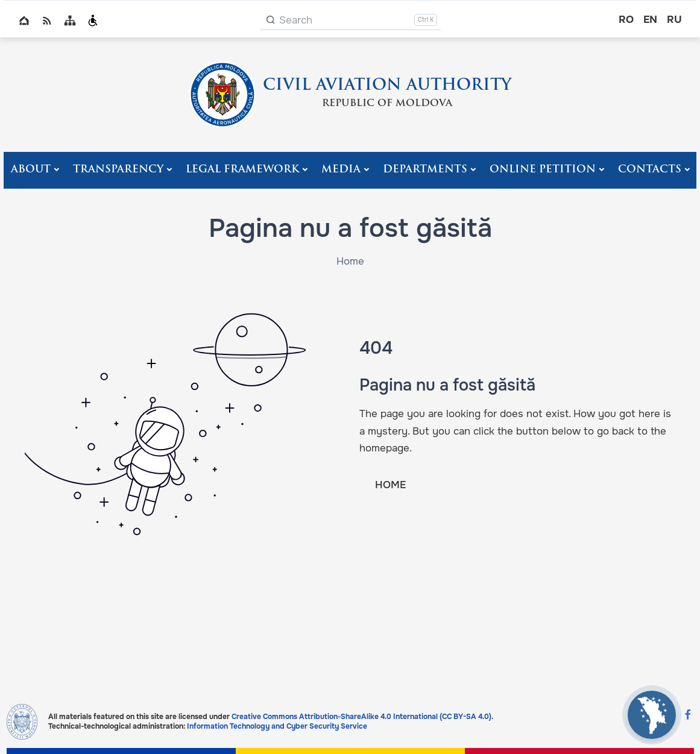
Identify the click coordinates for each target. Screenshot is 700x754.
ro (626, 20)
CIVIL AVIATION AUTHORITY (387, 86)
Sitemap (70, 20)
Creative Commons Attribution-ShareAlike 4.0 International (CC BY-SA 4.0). (362, 717)
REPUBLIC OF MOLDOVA (387, 104)
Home (24, 20)
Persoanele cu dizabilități (93, 20)
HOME (390, 485)
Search (296, 20)
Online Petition (543, 170)
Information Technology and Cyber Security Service (277, 726)
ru (674, 20)
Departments (425, 170)
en (650, 20)
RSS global (47, 20)
